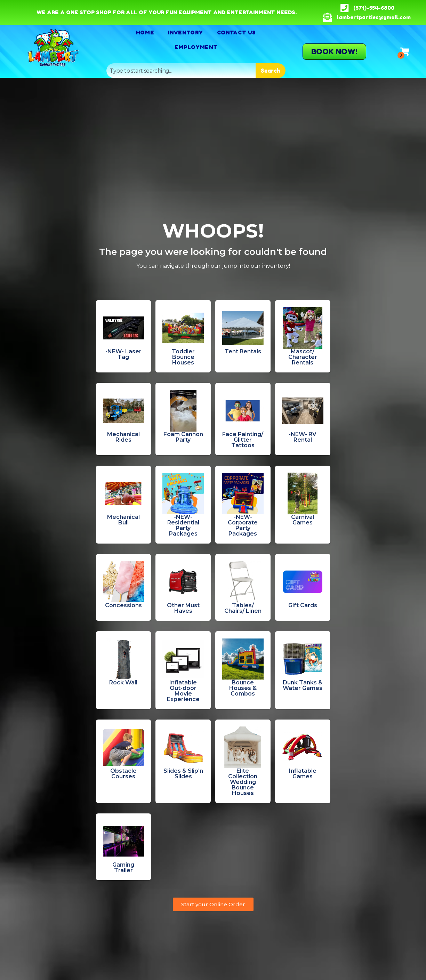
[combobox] (181, 71)
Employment (196, 47)
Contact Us (236, 32)
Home (145, 32)
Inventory (185, 32)
